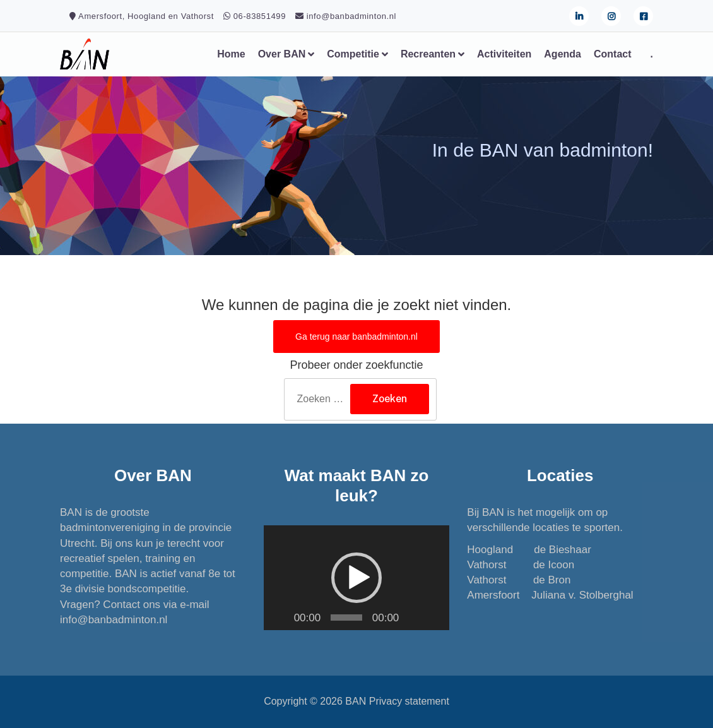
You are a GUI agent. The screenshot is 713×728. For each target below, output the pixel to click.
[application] (357, 578)
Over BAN (282, 54)
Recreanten (428, 54)
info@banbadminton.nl (114, 620)
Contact (613, 54)
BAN (356, 701)
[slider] (346, 618)
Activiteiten (504, 54)
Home (231, 54)
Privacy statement (409, 701)
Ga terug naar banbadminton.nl (356, 337)
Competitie (353, 54)
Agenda (563, 54)
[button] (356, 578)
